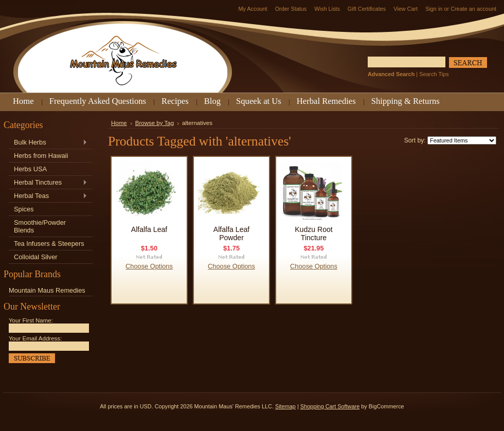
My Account (253, 9)
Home (119, 123)
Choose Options (149, 266)
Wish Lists (327, 9)
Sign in (434, 9)
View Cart (406, 9)
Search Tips (434, 74)
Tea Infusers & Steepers (49, 244)
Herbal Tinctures (48, 183)
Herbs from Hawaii (41, 156)
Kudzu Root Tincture (314, 234)
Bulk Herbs (48, 143)
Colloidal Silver (36, 257)
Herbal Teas (48, 196)
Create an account (473, 9)
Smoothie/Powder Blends (40, 226)
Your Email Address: (35, 338)
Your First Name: (31, 320)
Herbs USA (30, 169)
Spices (24, 209)
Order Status (291, 9)
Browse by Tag (155, 123)
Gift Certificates (367, 9)
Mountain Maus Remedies (47, 290)
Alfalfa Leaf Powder (231, 234)
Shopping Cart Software (330, 406)
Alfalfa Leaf (149, 229)
